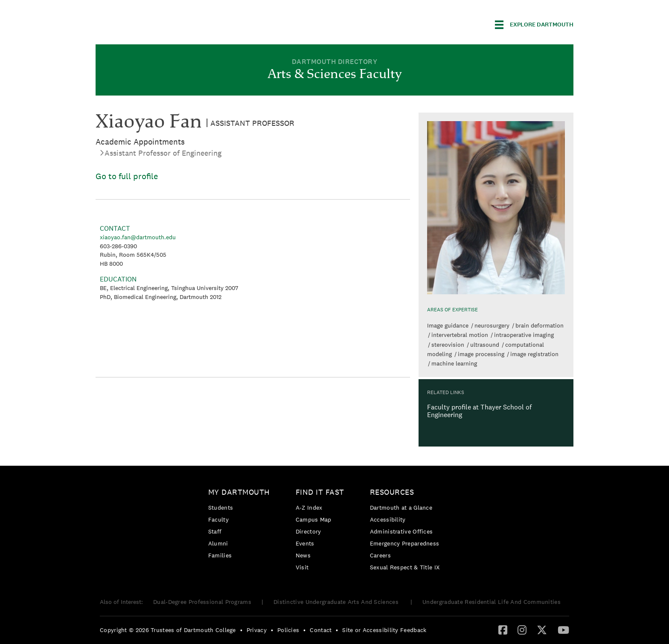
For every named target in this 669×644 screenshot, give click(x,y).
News (303, 555)
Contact (321, 630)
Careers (380, 555)
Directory (308, 531)
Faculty (218, 519)
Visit (302, 567)
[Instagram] (522, 629)
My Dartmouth (239, 492)
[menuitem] (241, 525)
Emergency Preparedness (405, 543)
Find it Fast (320, 492)
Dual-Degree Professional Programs (202, 602)
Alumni (218, 543)
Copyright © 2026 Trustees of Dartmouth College (168, 630)
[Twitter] (542, 629)
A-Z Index (309, 508)
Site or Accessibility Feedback (384, 630)
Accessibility (388, 519)
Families (220, 555)
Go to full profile (127, 176)
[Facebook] (503, 629)
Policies (288, 630)
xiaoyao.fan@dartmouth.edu (138, 237)
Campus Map (314, 519)
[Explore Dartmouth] (534, 25)
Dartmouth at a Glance (401, 508)
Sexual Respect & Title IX (405, 567)
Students (221, 508)
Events (305, 543)
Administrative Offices (401, 531)
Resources (392, 492)
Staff (215, 531)
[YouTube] (563, 629)
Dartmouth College (163, 23)
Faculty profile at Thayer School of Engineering (479, 411)
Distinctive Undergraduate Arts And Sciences (337, 602)
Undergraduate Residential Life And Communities (492, 602)
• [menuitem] (241, 630)
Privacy (257, 630)
